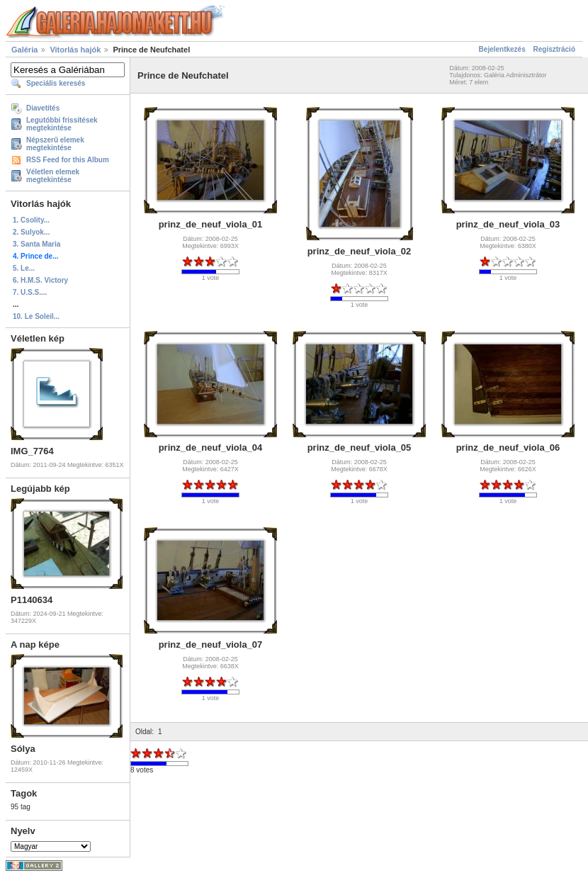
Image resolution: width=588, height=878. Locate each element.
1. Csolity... (31, 220)
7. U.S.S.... (30, 292)
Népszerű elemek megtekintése (55, 144)
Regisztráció (554, 49)
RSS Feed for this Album (68, 160)
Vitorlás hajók (75, 50)
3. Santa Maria (36, 244)
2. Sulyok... (31, 232)
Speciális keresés (56, 83)
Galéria (24, 50)
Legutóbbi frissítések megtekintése (62, 124)
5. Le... (24, 268)
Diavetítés (43, 108)
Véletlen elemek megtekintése (53, 176)
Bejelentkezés (502, 49)
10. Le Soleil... (36, 316)
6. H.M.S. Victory (40, 280)
